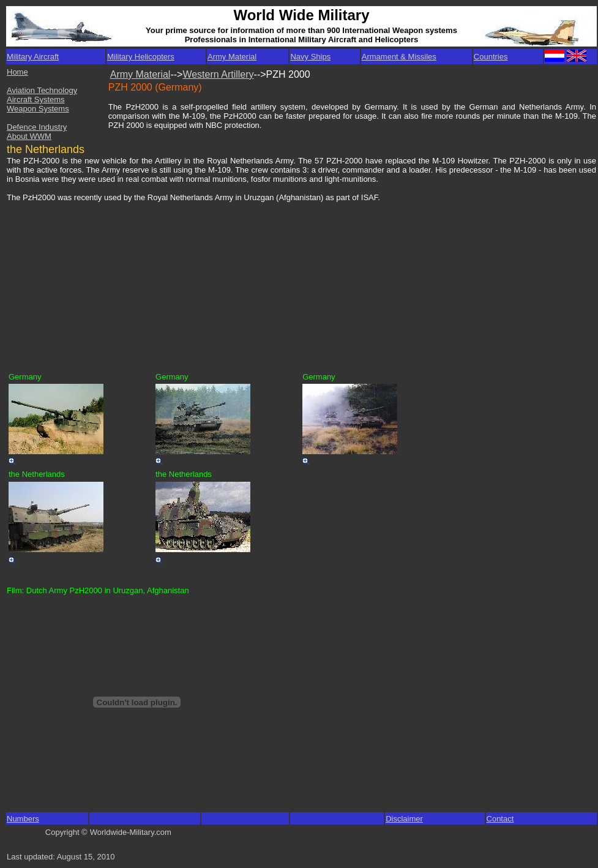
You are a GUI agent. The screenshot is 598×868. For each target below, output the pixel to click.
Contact (500, 819)
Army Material (232, 57)
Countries (491, 57)
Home (17, 72)
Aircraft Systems (36, 99)
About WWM (29, 136)
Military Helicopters (141, 57)
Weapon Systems (38, 109)
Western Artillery (218, 74)
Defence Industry (37, 127)
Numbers (23, 819)
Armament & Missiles (399, 57)
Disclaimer (404, 819)
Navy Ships (310, 57)
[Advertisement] (100, 280)
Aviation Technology (42, 90)
